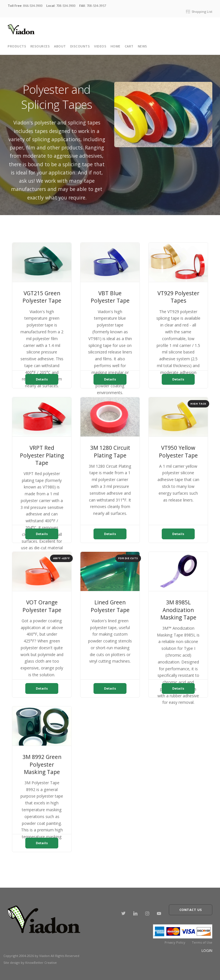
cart (129, 46)
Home (116, 46)
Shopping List (199, 12)
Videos (100, 46)
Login (207, 947)
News (143, 46)
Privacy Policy (175, 939)
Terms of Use (202, 939)
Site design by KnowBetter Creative (30, 959)
